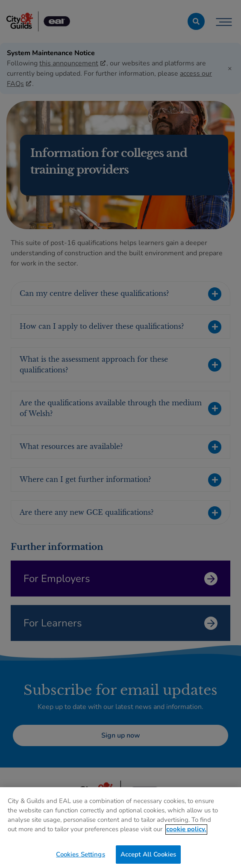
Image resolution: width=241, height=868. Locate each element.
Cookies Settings (80, 858)
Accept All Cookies (148, 858)
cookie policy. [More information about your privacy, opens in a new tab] (186, 833)
